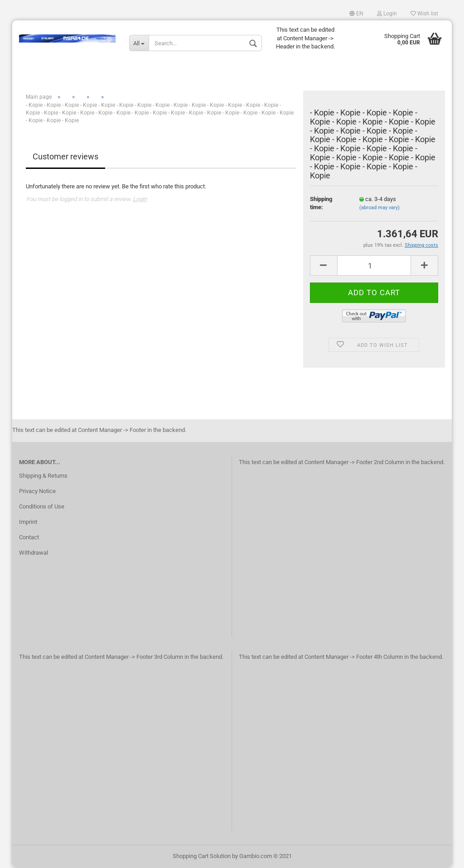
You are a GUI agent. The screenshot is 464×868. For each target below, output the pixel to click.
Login (387, 14)
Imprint (28, 522)
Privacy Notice (37, 491)
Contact (29, 537)
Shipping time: (321, 203)
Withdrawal (34, 553)
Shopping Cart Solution (202, 856)
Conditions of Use (42, 506)
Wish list (424, 14)
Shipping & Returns (43, 476)
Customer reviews (65, 156)
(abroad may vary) (379, 208)
